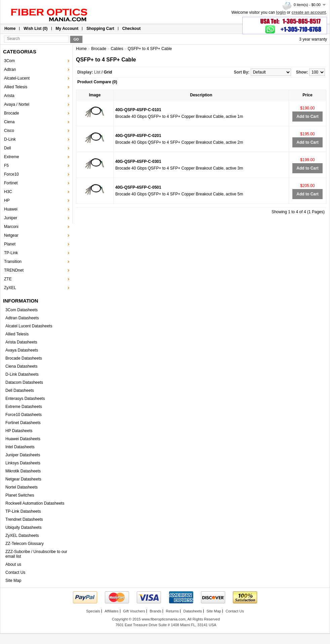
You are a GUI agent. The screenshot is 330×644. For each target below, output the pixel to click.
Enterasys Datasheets (25, 399)
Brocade (12, 113)
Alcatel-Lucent (17, 78)
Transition (13, 262)
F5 (6, 166)
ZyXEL (10, 288)
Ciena (9, 122)
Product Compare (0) (97, 82)
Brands (155, 611)
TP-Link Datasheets (23, 511)
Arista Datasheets (21, 342)
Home (10, 29)
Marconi (11, 227)
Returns (173, 611)
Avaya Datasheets (22, 350)
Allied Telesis (16, 87)
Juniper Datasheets (23, 455)
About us (13, 564)
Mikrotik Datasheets (23, 471)
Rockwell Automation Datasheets (35, 503)
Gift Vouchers (134, 611)
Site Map (13, 581)
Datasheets (193, 611)
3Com (9, 61)
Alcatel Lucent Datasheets (29, 326)
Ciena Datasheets (21, 366)
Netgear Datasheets (23, 479)
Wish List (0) (35, 29)
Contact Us (15, 572)
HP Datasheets (19, 431)
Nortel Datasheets (22, 487)
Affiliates (111, 611)
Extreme (12, 157)
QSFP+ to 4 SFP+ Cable (150, 49)
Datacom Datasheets (24, 382)
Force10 (11, 174)
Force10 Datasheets (24, 415)
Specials (93, 611)
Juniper (11, 218)
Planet (10, 244)
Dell (8, 148)
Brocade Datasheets (24, 358)
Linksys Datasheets (23, 463)
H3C (8, 192)
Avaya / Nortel (17, 104)
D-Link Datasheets (22, 374)
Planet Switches (20, 495)
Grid (108, 72)
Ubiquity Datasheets (23, 527)
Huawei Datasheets (23, 439)
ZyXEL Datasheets (22, 536)
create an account (309, 12)
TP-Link (11, 253)
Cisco (9, 131)
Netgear (11, 235)
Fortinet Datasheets (23, 423)
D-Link (10, 139)
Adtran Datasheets (22, 318)
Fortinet (11, 183)
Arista (9, 96)
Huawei (11, 209)
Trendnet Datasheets (24, 519)
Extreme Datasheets (24, 407)
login (281, 12)
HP (7, 200)
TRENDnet (14, 270)
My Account (67, 29)
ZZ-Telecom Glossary (25, 544)
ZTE (8, 279)
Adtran (10, 70)
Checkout (132, 29)
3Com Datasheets (22, 310)
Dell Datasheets (20, 390)
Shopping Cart (100, 29)
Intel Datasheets (20, 447)
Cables (117, 49)
